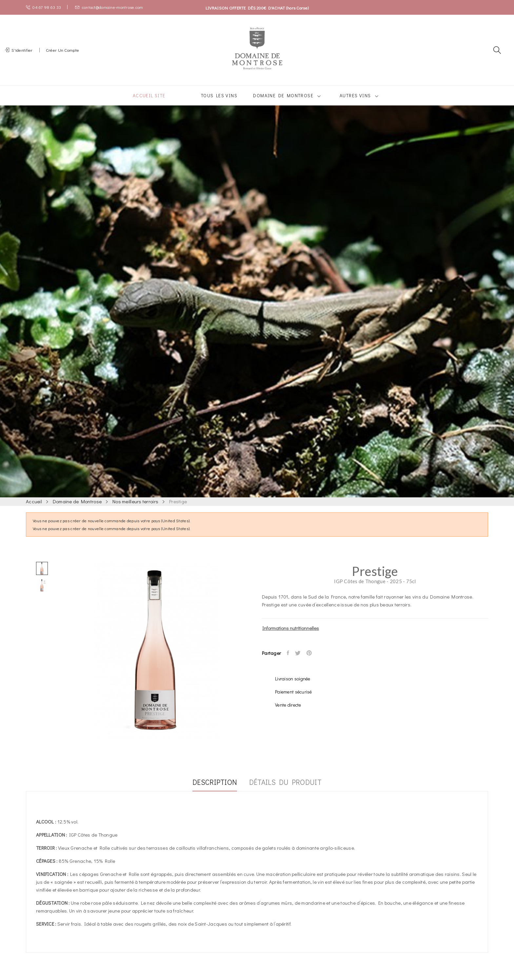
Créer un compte (62, 54)
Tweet (300, 661)
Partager (289, 661)
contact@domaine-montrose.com (109, 7)
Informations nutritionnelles (291, 636)
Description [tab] (210, 790)
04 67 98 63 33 (43, 7)
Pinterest (313, 661)
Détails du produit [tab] (290, 790)
